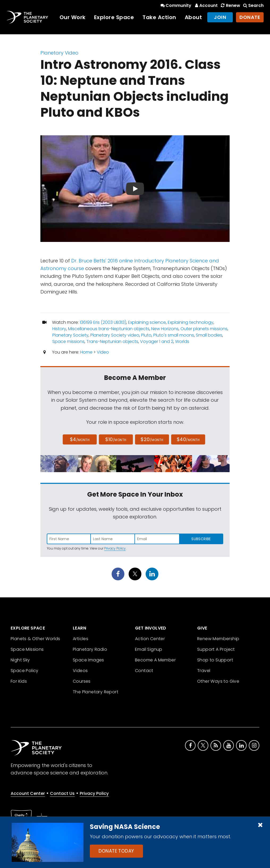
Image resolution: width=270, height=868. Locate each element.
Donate (250, 17)
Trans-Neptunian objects (112, 341)
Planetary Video (59, 53)
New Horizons (165, 329)
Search (253, 5)
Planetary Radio (90, 649)
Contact (144, 671)
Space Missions (27, 649)
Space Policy (25, 671)
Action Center (150, 639)
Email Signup (149, 649)
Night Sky (20, 660)
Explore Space (114, 17)
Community (176, 5)
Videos (80, 671)
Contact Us (62, 793)
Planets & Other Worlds (35, 639)
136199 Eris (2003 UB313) (103, 322)
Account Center (28, 793)
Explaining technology (191, 322)
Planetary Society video (115, 335)
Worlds (182, 341)
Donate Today (116, 851)
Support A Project (216, 649)
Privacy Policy (115, 548)
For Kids (19, 681)
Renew (230, 5)
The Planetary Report (96, 692)
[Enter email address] (157, 539)
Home (86, 352)
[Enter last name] (113, 539)
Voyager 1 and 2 (157, 341)
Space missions (68, 341)
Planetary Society (70, 335)
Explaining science (147, 322)
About (193, 17)
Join (220, 17)
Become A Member (155, 660)
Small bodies (209, 335)
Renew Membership (218, 639)
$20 (152, 439)
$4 (80, 439)
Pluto (146, 335)
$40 (188, 439)
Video (103, 352)
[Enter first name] (69, 539)
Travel (204, 671)
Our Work (73, 17)
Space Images (88, 660)
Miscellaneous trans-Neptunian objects (109, 329)
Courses (82, 681)
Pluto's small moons (174, 335)
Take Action (159, 17)
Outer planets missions (204, 329)
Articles (81, 639)
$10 (116, 439)
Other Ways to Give (218, 681)
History (59, 329)
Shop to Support (215, 660)
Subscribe (201, 539)
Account (206, 5)
